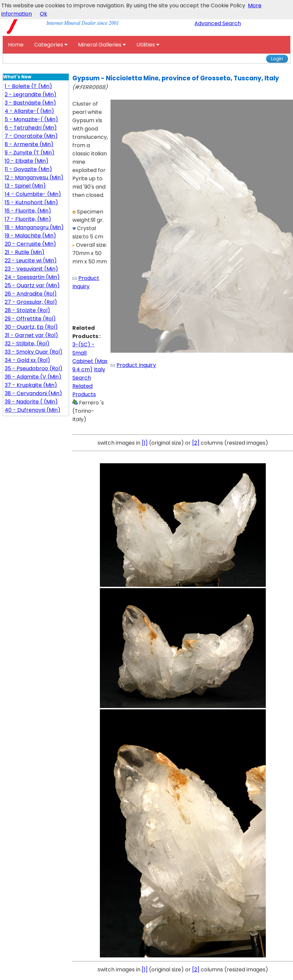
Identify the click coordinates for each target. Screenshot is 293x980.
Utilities (148, 45)
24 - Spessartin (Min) (32, 277)
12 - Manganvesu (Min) (34, 178)
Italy (100, 369)
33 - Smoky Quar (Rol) (34, 352)
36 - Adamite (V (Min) (33, 377)
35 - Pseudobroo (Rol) (34, 368)
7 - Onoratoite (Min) (31, 136)
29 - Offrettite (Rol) (30, 319)
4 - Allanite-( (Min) (29, 111)
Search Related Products (84, 386)
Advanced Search (218, 23)
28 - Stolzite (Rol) (27, 310)
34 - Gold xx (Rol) (27, 360)
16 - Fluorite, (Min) (28, 211)
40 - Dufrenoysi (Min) (33, 410)
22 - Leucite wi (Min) (31, 261)
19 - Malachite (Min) (30, 236)
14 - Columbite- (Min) (33, 194)
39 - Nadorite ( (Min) (31, 402)
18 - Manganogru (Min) (34, 227)
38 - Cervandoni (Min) (33, 393)
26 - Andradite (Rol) (31, 294)
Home (16, 45)
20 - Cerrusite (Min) (30, 244)
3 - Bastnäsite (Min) (30, 103)
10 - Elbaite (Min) (27, 161)
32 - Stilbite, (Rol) (27, 344)
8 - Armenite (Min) (29, 144)
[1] (145, 443)
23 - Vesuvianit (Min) (31, 269)
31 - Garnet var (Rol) (31, 335)
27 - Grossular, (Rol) (31, 302)
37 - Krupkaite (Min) (31, 385)
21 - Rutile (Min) (25, 252)
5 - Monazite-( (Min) (31, 119)
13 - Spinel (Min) (25, 186)
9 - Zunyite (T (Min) (30, 153)
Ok (43, 14)
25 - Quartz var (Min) (32, 285)
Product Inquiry (136, 365)
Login (277, 59)
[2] (196, 443)
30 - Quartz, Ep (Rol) (31, 327)
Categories (51, 45)
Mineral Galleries (102, 45)
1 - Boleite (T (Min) (28, 86)
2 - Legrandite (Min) (31, 94)
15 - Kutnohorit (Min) (31, 202)
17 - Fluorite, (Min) (28, 219)
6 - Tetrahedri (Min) (31, 128)
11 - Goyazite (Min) (28, 169)
